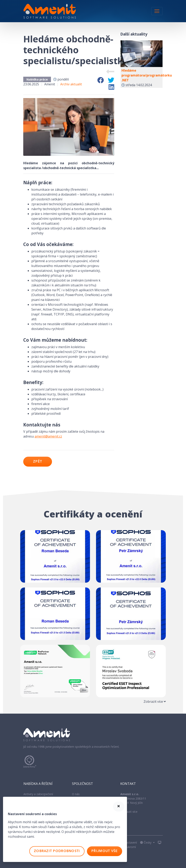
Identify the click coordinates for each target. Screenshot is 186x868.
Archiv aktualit (71, 84)
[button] (147, 843)
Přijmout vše (105, 851)
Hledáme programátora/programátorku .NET (147, 75)
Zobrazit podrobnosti (57, 851)
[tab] (93, 702)
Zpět (38, 462)
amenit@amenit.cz (48, 436)
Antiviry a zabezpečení (38, 794)
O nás (76, 794)
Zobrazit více (129, 812)
